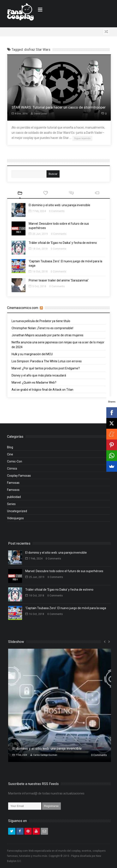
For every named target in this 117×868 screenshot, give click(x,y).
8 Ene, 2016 (19, 114)
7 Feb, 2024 (37, 211)
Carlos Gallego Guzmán (44, 755)
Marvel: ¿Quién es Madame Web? (34, 383)
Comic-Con (15, 461)
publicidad (14, 497)
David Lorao (39, 114)
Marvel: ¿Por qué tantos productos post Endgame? (46, 368)
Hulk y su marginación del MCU (32, 354)
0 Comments (57, 211)
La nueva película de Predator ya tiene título (41, 321)
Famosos (13, 490)
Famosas (13, 483)
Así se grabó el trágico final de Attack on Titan (42, 390)
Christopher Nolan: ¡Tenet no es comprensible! (42, 328)
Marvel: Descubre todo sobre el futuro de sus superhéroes (64, 571)
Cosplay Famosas (19, 476)
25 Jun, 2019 (38, 234)
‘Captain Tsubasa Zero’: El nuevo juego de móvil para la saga (66, 608)
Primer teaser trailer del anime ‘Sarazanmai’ (59, 280)
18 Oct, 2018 (38, 249)
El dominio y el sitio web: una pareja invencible (59, 205)
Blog (10, 447)
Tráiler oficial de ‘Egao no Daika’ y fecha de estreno (63, 243)
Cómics (12, 469)
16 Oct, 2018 (38, 272)
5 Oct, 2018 (37, 286)
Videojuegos (15, 518)
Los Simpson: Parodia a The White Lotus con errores (47, 361)
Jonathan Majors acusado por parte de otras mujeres (47, 335)
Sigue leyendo (82, 138)
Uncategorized (17, 511)
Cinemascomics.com (23, 308)
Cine (10, 454)
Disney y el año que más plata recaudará (39, 375)
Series (11, 504)
